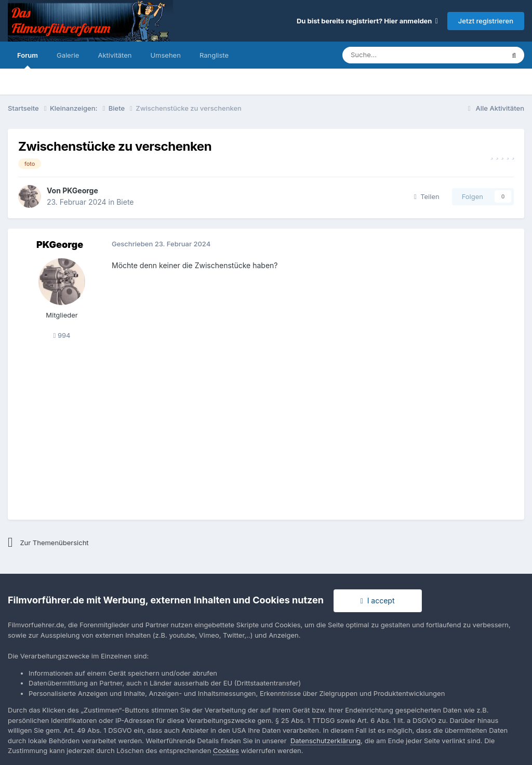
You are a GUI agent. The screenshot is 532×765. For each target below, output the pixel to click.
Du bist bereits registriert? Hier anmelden (367, 21)
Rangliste (214, 55)
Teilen (427, 196)
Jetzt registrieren (486, 21)
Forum (28, 60)
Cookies (226, 750)
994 (62, 335)
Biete (125, 202)
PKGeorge (80, 190)
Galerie (68, 55)
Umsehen (165, 55)
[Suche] (392, 55)
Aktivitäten (115, 55)
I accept (378, 601)
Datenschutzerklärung (325, 741)
